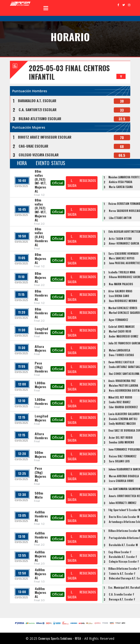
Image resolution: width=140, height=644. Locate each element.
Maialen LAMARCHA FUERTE (124, 177)
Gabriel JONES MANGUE (121, 327)
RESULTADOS (88, 180)
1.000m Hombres (41, 401)
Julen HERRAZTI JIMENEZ (123, 503)
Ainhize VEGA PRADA (121, 182)
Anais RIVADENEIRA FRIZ (122, 381)
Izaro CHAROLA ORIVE (121, 481)
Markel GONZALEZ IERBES (123, 308)
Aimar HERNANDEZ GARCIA (124, 243)
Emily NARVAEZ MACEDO (122, 424)
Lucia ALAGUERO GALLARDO (124, 414)
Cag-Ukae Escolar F (120, 552)
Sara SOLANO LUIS (119, 461)
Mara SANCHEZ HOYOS (122, 258)
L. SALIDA (72, 183)
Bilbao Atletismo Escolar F (124, 569)
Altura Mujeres (40, 348)
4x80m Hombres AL (41, 516)
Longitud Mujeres (41, 418)
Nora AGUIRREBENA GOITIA (124, 390)
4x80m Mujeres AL (40, 556)
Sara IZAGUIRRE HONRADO (123, 254)
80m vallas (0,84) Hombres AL (41, 237)
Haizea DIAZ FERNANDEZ (123, 456)
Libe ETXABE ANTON (120, 218)
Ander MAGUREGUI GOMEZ (124, 336)
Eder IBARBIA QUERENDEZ (123, 407)
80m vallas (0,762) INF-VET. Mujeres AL (41, 181)
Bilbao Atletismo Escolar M (124, 531)
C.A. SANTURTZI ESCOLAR (38, 110)
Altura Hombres (41, 436)
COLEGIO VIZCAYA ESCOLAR (39, 155)
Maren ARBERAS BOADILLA (124, 476)
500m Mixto (39, 495)
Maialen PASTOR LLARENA (123, 386)
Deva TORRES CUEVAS (121, 355)
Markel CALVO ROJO (120, 331)
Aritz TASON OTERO (120, 239)
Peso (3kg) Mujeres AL (40, 474)
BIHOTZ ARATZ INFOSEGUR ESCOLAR (45, 137)
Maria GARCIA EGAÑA (121, 187)
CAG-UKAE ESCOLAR (33, 146)
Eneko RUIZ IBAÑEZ (120, 402)
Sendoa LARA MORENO (121, 442)
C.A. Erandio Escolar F (121, 594)
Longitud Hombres (41, 331)
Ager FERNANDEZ (119, 320)
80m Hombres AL (41, 295)
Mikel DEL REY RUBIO (120, 397)
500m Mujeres (40, 454)
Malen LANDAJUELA (119, 350)
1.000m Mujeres (40, 385)
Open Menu (46, 8)
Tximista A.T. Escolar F (122, 574)
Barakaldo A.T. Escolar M (123, 545)
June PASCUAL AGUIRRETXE (124, 263)
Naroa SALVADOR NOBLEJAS (124, 211)
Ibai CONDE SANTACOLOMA (124, 374)
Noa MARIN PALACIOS (121, 284)
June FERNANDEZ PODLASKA (124, 449)
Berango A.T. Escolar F (122, 599)
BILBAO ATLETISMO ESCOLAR (40, 118)
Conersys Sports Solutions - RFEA (60, 638)
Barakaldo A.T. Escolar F (123, 557)
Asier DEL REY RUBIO (121, 438)
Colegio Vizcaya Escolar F (124, 561)
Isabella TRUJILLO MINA (122, 272)
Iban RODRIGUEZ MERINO (123, 301)
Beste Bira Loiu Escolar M (124, 517)
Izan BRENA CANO (119, 296)
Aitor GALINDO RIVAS (120, 291)
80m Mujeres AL (40, 258)
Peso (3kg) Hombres (41, 367)
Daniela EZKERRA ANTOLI (123, 419)
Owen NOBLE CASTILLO (121, 362)
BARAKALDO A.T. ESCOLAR (37, 101)
